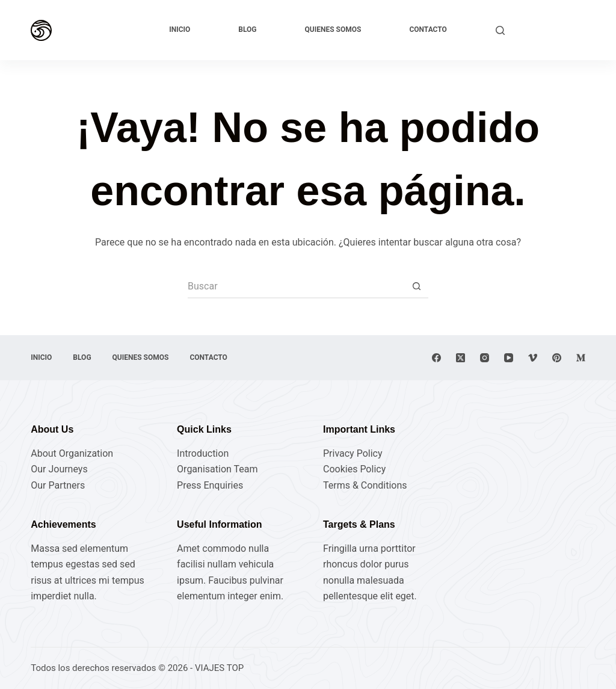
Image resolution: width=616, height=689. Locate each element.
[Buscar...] (296, 286)
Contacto (428, 29)
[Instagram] (485, 358)
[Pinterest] (557, 358)
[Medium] (581, 358)
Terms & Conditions (365, 485)
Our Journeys (59, 469)
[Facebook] (436, 358)
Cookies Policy (354, 469)
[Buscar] (500, 30)
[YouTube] (509, 358)
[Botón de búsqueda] (416, 286)
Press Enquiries (210, 485)
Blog (247, 29)
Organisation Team (217, 469)
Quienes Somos (333, 29)
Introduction (203, 453)
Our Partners (58, 485)
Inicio (180, 29)
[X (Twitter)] (460, 358)
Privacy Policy (353, 453)
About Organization (72, 453)
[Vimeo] (533, 358)
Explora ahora (551, 30)
